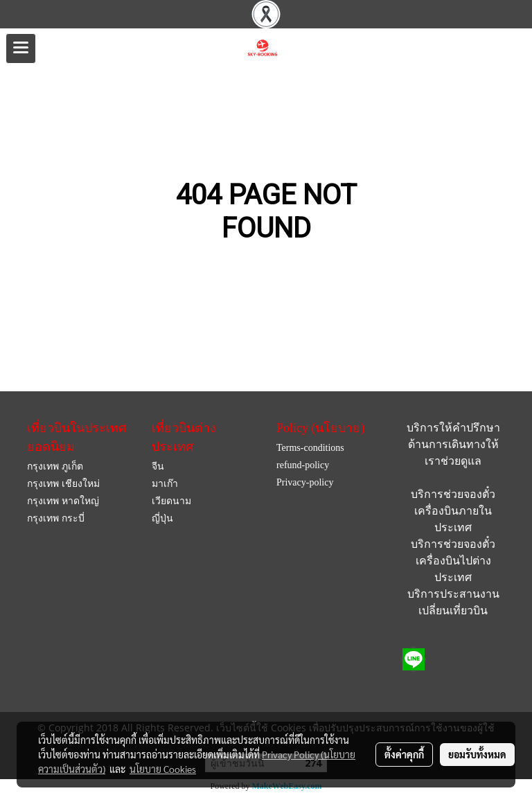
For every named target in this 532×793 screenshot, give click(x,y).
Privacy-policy (305, 482)
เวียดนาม (171, 501)
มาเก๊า (165, 484)
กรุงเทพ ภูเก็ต (55, 466)
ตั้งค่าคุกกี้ (404, 754)
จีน (158, 466)
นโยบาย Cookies (163, 769)
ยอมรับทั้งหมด (477, 754)
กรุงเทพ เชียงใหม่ (63, 484)
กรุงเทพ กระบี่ (56, 518)
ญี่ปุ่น (162, 518)
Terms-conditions (310, 448)
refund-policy (303, 465)
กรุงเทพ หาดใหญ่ (63, 501)
